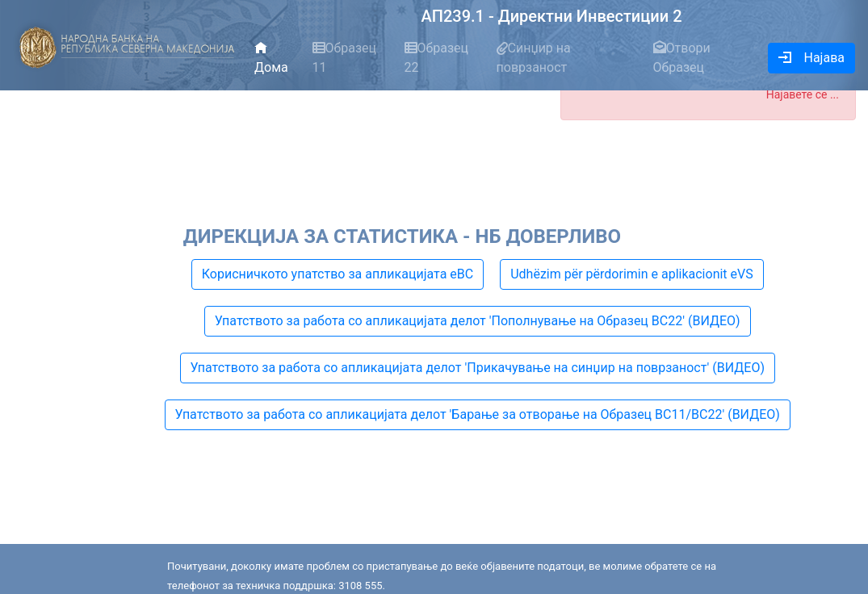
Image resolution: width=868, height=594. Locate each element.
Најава (811, 58)
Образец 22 (437, 58)
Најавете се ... (803, 94)
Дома (271, 58)
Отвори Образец (682, 58)
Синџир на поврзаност (534, 58)
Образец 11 (345, 58)
